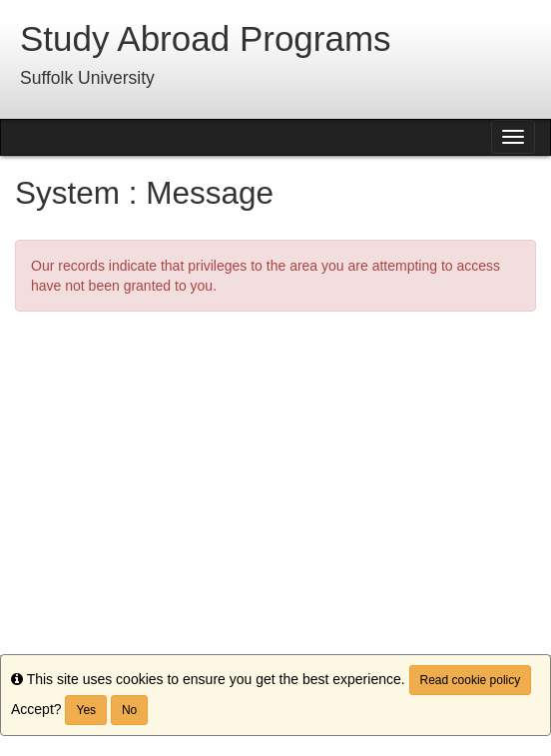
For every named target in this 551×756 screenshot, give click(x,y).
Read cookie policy (471, 680)
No (129, 710)
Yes (86, 710)
